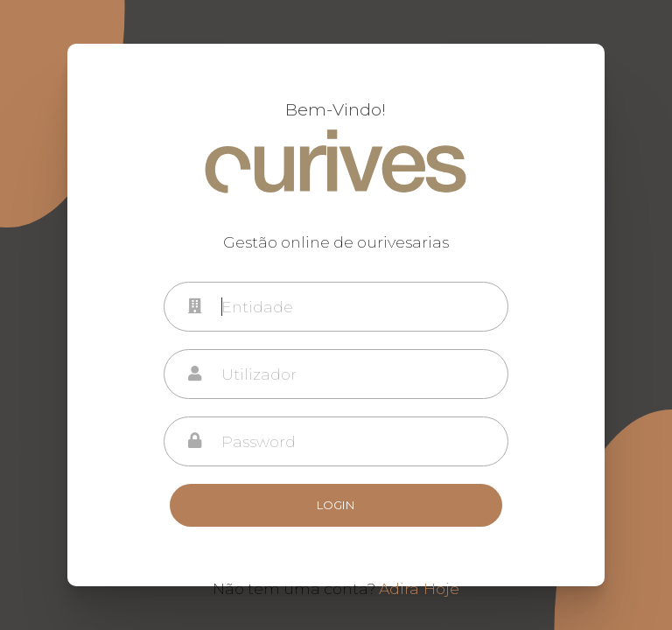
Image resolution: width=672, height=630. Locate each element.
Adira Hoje (419, 588)
